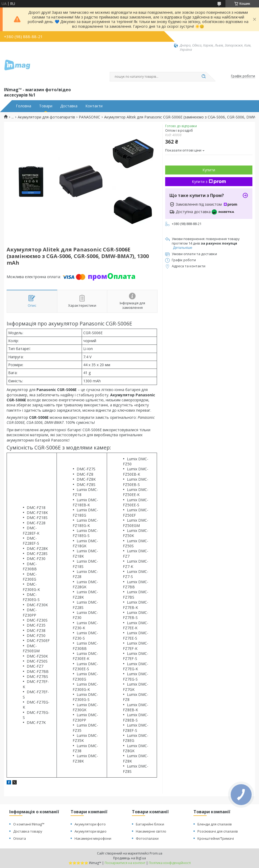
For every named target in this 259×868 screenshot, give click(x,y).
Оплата (20, 838)
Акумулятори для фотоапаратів (46, 117)
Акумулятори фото (90, 824)
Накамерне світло (151, 831)
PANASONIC (89, 117)
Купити (209, 170)
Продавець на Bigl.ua (129, 858)
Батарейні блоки (150, 824)
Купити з (209, 182)
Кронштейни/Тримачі (216, 838)
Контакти (94, 106)
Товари (46, 106)
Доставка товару (28, 831)
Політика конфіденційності (170, 863)
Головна (24, 106)
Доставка (69, 106)
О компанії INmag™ (29, 824)
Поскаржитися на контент (125, 863)
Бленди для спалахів (215, 824)
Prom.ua (156, 853)
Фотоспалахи (147, 838)
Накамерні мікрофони (93, 838)
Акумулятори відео (91, 831)
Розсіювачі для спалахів (218, 831)
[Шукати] (203, 77)
